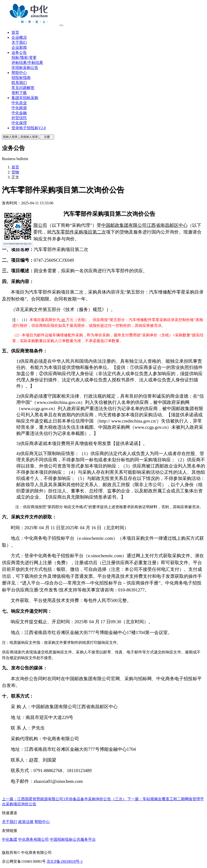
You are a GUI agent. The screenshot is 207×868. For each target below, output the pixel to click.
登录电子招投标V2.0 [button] (29, 128)
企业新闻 (19, 47)
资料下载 (19, 93)
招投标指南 (21, 78)
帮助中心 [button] (19, 73)
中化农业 (19, 103)
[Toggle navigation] (61, 25)
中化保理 (19, 123)
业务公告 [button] (19, 53)
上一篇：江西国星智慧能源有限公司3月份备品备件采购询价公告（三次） (65, 799)
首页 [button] (15, 32)
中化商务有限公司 (34, 839)
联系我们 (19, 83)
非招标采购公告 (25, 68)
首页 (15, 167)
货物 (15, 172)
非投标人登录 (29, 137)
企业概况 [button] (19, 37)
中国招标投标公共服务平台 (73, 839)
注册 (47, 137)
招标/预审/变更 (24, 58)
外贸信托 (19, 118)
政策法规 (26, 822)
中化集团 (10, 839)
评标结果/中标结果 (27, 63)
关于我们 (19, 42)
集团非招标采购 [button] (25, 98)
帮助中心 (42, 822)
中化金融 (19, 113)
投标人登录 (10, 137)
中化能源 (19, 108)
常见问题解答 (23, 88)
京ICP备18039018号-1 (65, 861)
